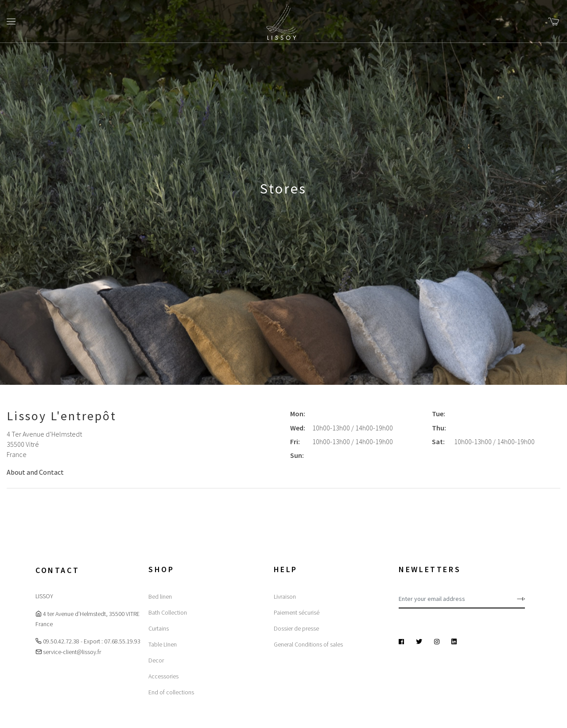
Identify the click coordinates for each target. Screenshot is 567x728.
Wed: (298, 428)
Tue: (439, 414)
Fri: (295, 441)
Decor (156, 660)
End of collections (171, 692)
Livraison (285, 596)
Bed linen (160, 596)
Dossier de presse (296, 628)
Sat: (438, 441)
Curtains (159, 628)
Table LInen (163, 644)
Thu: (439, 428)
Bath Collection (168, 612)
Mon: (298, 414)
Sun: (297, 455)
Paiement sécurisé (297, 612)
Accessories (163, 676)
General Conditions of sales (308, 644)
